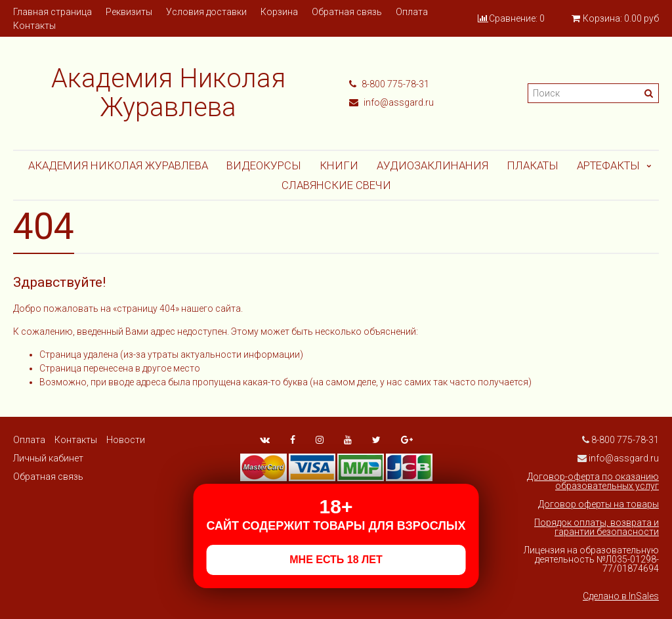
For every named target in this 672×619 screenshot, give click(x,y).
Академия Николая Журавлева (118, 165)
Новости (126, 440)
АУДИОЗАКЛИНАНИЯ (432, 165)
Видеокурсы (264, 165)
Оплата (412, 12)
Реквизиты (129, 12)
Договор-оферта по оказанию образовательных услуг (593, 481)
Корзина (279, 12)
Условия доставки (206, 12)
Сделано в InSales (621, 596)
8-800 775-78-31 (389, 84)
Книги (339, 165)
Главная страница (52, 12)
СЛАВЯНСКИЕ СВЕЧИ (336, 185)
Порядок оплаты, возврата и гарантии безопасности (597, 527)
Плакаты (533, 165)
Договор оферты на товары (598, 504)
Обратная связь (347, 12)
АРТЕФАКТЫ (608, 165)
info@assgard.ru (391, 102)
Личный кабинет (48, 458)
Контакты (34, 26)
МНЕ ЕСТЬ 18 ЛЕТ (336, 560)
